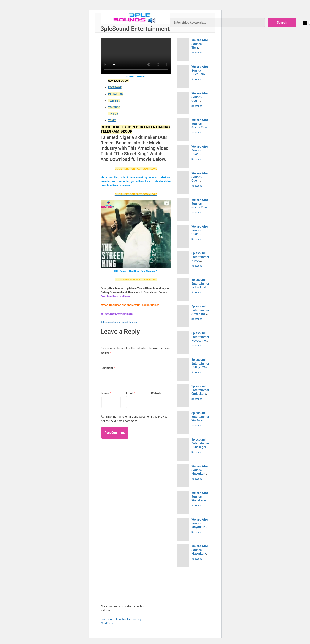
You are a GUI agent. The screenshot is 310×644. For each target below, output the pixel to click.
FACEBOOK (115, 87)
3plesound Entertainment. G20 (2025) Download (201, 365)
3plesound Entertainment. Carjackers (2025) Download (201, 394)
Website (156, 393)
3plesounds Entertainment (114, 322)
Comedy (133, 322)
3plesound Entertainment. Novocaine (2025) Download (201, 340)
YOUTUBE (114, 107)
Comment (108, 368)
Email (131, 393)
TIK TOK (113, 114)
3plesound (197, 53)
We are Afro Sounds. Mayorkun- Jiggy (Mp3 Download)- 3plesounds (200, 475)
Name (106, 393)
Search (287, 22)
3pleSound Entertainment (135, 29)
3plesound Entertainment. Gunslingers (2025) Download (201, 447)
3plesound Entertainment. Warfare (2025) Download (201, 420)
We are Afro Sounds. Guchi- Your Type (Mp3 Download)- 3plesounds (200, 209)
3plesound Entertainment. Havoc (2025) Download (201, 260)
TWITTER (114, 101)
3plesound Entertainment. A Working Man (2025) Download (201, 314)
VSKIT (112, 120)
